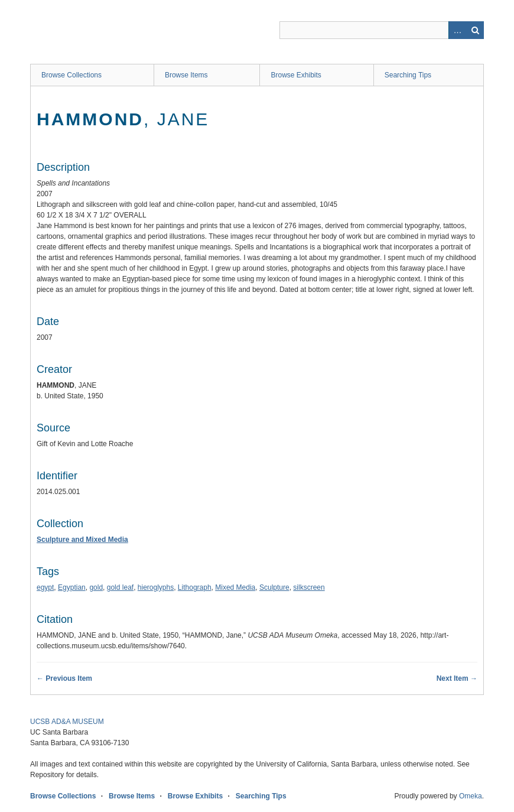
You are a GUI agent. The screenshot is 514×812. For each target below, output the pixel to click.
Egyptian (72, 587)
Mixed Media (235, 587)
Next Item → (457, 678)
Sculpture (274, 587)
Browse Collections (71, 75)
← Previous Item (64, 678)
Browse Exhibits (296, 75)
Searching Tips (408, 75)
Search (475, 30)
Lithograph (195, 587)
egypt (45, 587)
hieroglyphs (156, 587)
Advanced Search (457, 30)
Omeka (471, 796)
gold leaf (120, 587)
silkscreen (309, 587)
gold (96, 587)
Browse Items (186, 75)
